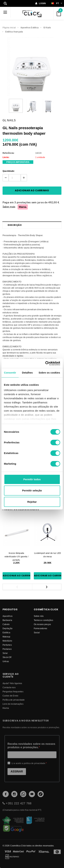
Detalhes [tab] (27, 373)
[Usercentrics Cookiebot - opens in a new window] (46, 363)
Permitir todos (32, 479)
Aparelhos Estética (30, 28)
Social (37, 633)
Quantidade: (9, 171)
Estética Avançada (14, 32)
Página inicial (9, 28)
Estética (6, 633)
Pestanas (7, 649)
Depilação (8, 628)
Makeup (6, 637)
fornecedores (41, 628)
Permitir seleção (32, 490)
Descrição (15, 225)
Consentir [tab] (10, 373)
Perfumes (7, 645)
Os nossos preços (42, 624)
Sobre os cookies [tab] (49, 373)
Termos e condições (43, 620)
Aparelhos (8, 616)
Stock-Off (7, 657)
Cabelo (6, 624)
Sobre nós (39, 616)
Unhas (6, 661)
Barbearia (7, 620)
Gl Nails (47, 28)
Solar (5, 653)
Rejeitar (32, 502)
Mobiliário (7, 641)
